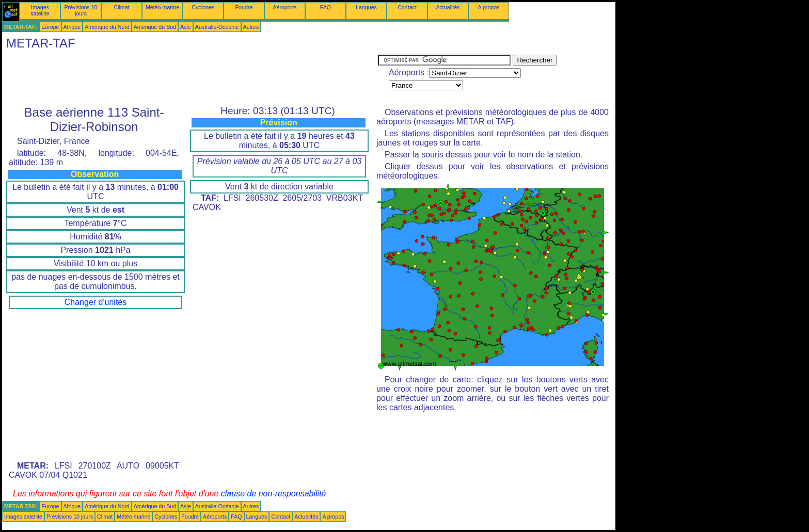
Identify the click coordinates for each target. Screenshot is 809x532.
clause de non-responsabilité (274, 494)
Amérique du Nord (107, 27)
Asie (186, 27)
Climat (121, 7)
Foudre (244, 7)
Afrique (72, 27)
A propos (488, 7)
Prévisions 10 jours (81, 10)
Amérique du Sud (155, 27)
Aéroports (284, 7)
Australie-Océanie (217, 27)
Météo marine (162, 7)
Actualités (448, 7)
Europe (50, 27)
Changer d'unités (96, 302)
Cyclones (203, 7)
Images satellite (40, 10)
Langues (366, 7)
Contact (407, 7)
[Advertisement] (190, 78)
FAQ (326, 7)
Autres (251, 27)
